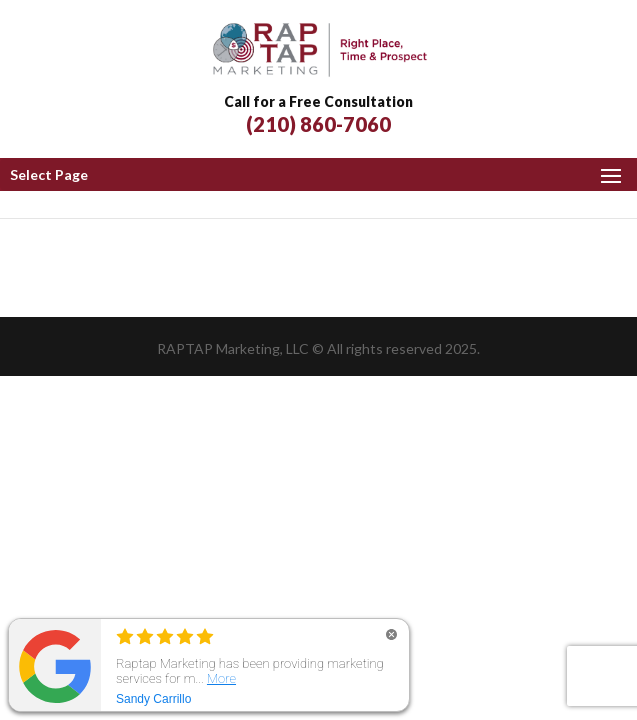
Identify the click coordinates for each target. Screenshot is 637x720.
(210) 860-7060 (318, 124)
